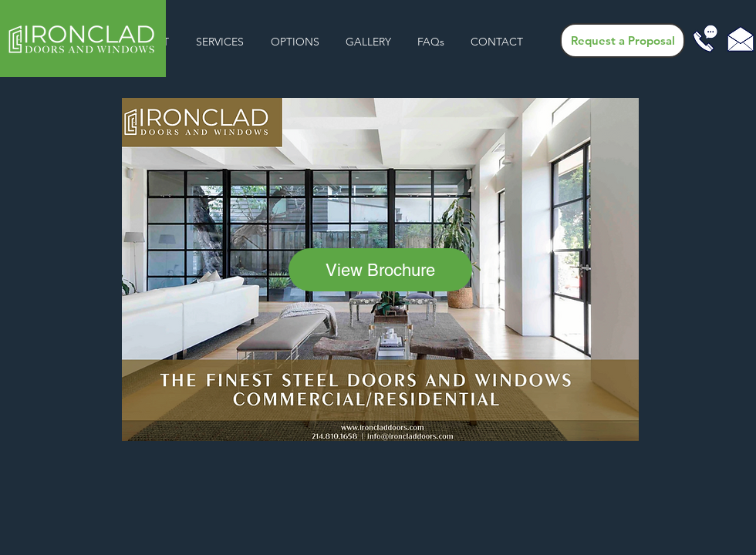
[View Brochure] (380, 270)
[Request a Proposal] (623, 40)
